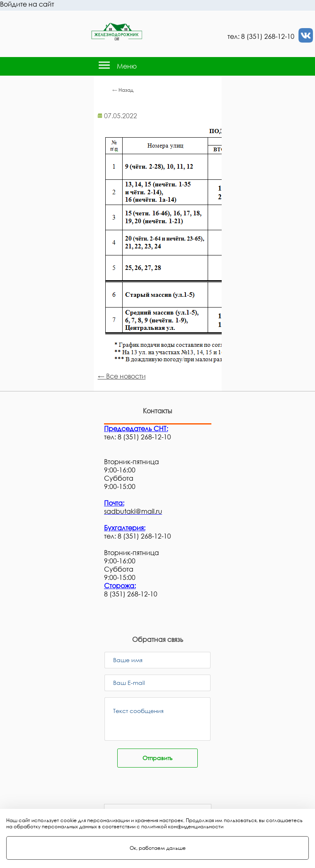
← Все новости (122, 376)
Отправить (157, 758)
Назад (126, 90)
